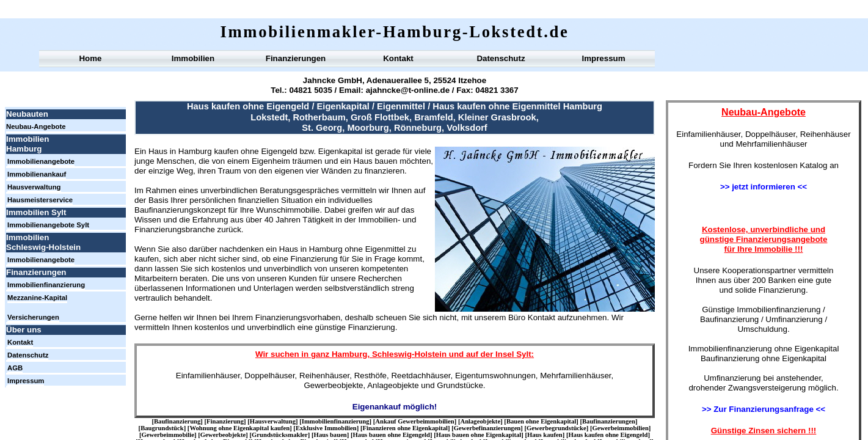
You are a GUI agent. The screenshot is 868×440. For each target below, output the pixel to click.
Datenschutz (501, 58)
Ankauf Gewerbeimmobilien (414, 421)
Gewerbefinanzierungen (487, 428)
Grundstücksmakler (280, 435)
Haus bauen (330, 435)
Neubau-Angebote (36, 127)
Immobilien (193, 58)
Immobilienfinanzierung (336, 421)
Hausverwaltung (273, 421)
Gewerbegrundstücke (556, 428)
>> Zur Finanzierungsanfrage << (764, 409)
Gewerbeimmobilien (621, 428)
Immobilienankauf (37, 174)
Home (90, 58)
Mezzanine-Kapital (37, 298)
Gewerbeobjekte (223, 435)
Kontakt (398, 58)
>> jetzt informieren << (764, 187)
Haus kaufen (545, 435)
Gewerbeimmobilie (168, 435)
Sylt (523, 354)
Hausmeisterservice (40, 200)
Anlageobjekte (480, 421)
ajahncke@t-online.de (408, 90)
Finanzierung (225, 421)
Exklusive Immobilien (326, 428)
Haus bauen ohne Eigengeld (392, 435)
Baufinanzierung (177, 421)
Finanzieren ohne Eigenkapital (405, 428)
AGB (15, 368)
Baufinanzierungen (609, 421)
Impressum (603, 58)
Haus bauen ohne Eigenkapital (479, 435)
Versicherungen (33, 317)
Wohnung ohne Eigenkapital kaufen (239, 428)
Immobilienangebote (41, 161)
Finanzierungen (296, 58)
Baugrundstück (162, 428)
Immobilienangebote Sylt (48, 225)
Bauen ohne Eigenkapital (541, 421)
